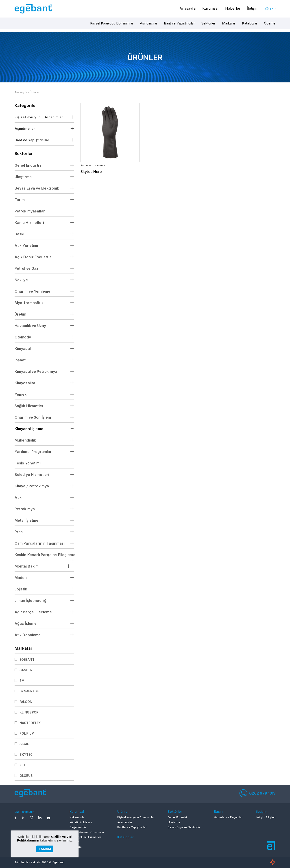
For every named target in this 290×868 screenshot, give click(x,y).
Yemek (21, 394)
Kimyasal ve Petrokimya (36, 371)
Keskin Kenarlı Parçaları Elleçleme (44, 555)
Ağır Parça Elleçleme (33, 612)
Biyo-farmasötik (29, 303)
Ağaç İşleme (26, 623)
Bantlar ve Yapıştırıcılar (132, 827)
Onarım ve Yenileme (33, 291)
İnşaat (20, 360)
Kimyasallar (25, 383)
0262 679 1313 (257, 793)
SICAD (25, 744)
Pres (19, 532)
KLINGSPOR (29, 712)
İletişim (253, 8)
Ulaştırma (23, 177)
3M (22, 681)
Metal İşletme (27, 520)
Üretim (21, 314)
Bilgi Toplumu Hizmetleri (86, 837)
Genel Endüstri (28, 165)
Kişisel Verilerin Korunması (87, 832)
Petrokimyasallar (30, 211)
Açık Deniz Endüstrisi (34, 257)
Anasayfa (188, 8)
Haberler (233, 8)
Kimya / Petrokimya (32, 486)
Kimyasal (23, 349)
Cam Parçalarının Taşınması (40, 543)
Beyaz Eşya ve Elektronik (37, 188)
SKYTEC (26, 754)
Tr (271, 9)
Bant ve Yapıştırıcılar (179, 23)
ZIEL (23, 765)
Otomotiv (23, 337)
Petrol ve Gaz (27, 268)
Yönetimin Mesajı (81, 822)
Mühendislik (25, 440)
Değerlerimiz (78, 827)
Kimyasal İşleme (29, 429)
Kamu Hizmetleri (29, 223)
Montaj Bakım (27, 566)
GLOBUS (26, 776)
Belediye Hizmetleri (32, 475)
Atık (18, 497)
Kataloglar (250, 23)
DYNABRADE (29, 691)
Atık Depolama (28, 635)
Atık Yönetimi (26, 245)
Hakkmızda (77, 817)
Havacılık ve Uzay (30, 326)
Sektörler (208, 23)
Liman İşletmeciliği (31, 601)
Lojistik (21, 589)
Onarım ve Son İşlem (33, 417)
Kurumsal (210, 8)
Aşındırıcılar (149, 23)
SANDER (26, 670)
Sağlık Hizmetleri (30, 406)
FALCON (26, 702)
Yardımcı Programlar (33, 452)
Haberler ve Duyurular (228, 817)
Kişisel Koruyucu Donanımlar (112, 23)
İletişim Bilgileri (266, 817)
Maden (21, 578)
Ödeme (270, 23)
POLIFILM (27, 733)
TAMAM (45, 849)
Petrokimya (25, 509)
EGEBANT (27, 659)
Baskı (20, 234)
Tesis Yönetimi (28, 463)
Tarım (20, 200)
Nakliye (21, 280)
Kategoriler (26, 105)
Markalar (229, 23)
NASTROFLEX (30, 723)
